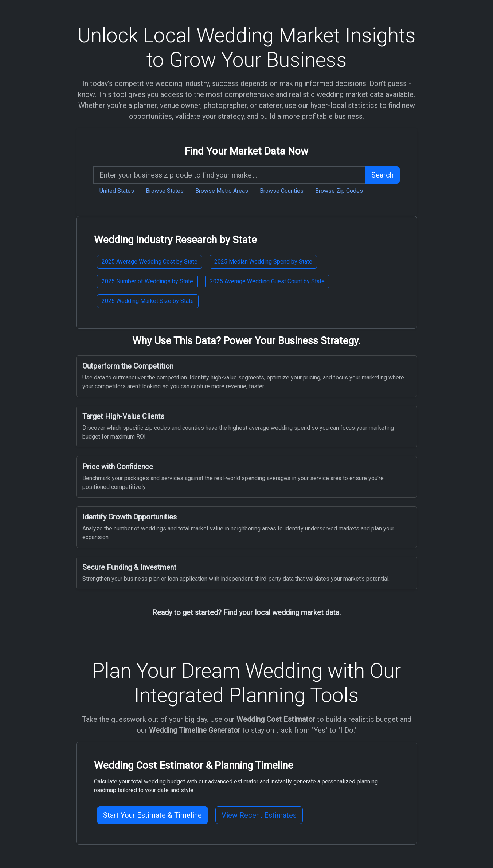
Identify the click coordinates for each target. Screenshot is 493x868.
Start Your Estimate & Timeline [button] (152, 815)
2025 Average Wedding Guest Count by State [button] (267, 281)
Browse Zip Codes (339, 191)
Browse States (165, 191)
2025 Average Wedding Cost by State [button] (150, 262)
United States (117, 191)
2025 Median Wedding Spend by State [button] (263, 262)
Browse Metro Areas (222, 191)
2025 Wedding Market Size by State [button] (148, 301)
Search (382, 175)
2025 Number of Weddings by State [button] (147, 281)
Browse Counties (282, 191)
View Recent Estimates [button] (259, 815)
